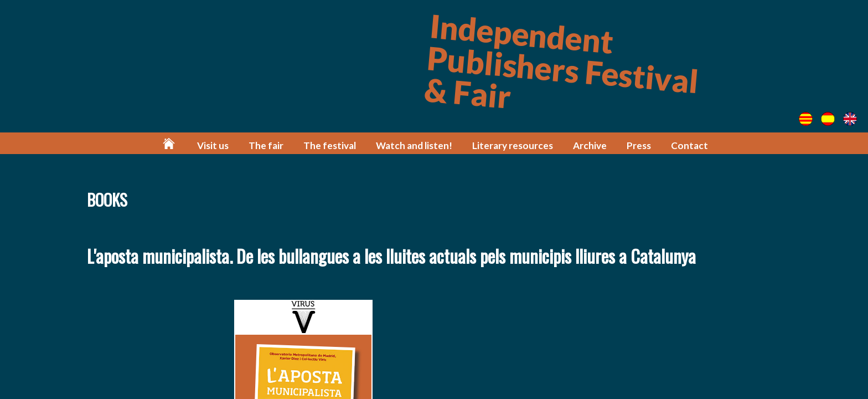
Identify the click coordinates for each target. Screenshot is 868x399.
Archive (590, 145)
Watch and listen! (414, 145)
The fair (266, 145)
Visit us (213, 145)
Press (639, 145)
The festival (330, 145)
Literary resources (513, 145)
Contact (689, 145)
